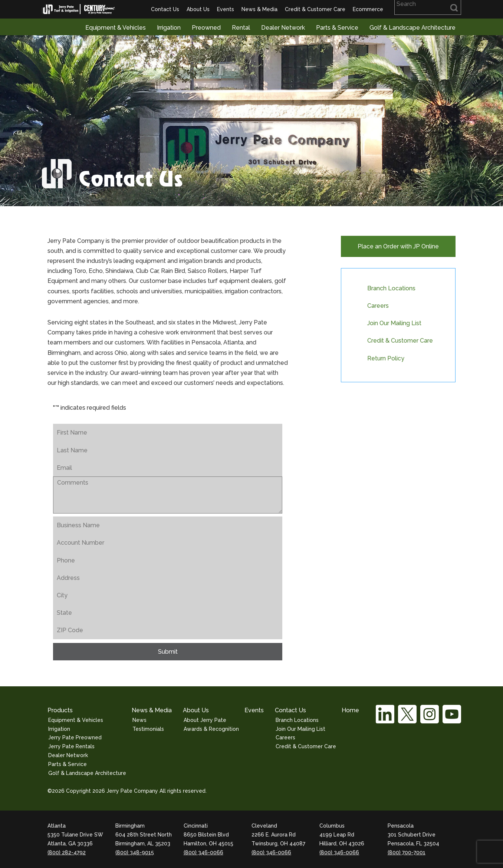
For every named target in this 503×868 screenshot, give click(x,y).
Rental (241, 28)
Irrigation (169, 28)
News (139, 720)
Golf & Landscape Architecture (412, 28)
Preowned (206, 28)
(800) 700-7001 (407, 852)
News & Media (259, 9)
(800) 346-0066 (203, 852)
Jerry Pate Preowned (75, 737)
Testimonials (148, 729)
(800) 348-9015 (135, 852)
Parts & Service (337, 28)
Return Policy (386, 358)
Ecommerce (368, 9)
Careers (378, 306)
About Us (198, 9)
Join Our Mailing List (394, 323)
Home (350, 710)
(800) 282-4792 (67, 852)
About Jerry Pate (205, 720)
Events (226, 9)
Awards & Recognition (211, 729)
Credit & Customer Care (315, 9)
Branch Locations (391, 288)
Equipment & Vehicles (116, 28)
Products (60, 710)
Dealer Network (283, 28)
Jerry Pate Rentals (71, 746)
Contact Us (165, 9)
